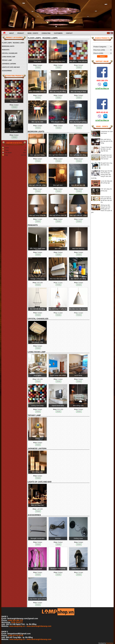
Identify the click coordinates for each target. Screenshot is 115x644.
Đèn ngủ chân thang (37, 155)
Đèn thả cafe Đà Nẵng (78, 279)
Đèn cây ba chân (37, 122)
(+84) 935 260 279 (15, 620)
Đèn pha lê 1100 (37, 342)
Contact (69, 33)
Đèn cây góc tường (58, 122)
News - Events (33, 33)
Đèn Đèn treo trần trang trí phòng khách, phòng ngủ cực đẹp (78, 312)
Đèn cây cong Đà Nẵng (58, 92)
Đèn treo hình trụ (78, 249)
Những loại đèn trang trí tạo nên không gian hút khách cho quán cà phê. (102, 209)
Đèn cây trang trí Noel (78, 92)
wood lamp (78, 375)
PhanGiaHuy (110, 643)
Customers (58, 33)
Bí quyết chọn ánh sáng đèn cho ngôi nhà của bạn (106, 157)
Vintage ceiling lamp (37, 279)
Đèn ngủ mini (58, 185)
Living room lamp (37, 406)
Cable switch (37, 569)
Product (21, 33)
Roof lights (14, 131)
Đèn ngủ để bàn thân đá (58, 215)
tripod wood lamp (58, 406)
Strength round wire (38, 538)
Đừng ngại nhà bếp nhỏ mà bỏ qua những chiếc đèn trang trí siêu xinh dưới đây (102, 175)
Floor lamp (14, 101)
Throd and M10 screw (58, 569)
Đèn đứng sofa (78, 406)
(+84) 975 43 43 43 (16, 635)
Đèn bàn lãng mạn (38, 505)
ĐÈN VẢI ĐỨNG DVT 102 (37, 92)
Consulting (46, 33)
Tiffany (37, 439)
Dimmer (58, 538)
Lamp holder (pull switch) (37, 599)
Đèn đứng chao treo (58, 61)
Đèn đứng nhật (38, 472)
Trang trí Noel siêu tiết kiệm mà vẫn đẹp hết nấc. (106, 149)
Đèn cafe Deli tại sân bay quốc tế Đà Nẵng (107, 141)
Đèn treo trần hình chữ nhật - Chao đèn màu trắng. (58, 282)
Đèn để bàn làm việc (78, 185)
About (12, 33)
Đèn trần (58, 249)
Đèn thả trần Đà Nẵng (38, 309)
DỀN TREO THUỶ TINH (37, 249)
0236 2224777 (17, 622)
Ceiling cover (78, 538)
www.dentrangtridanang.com (39, 626)
